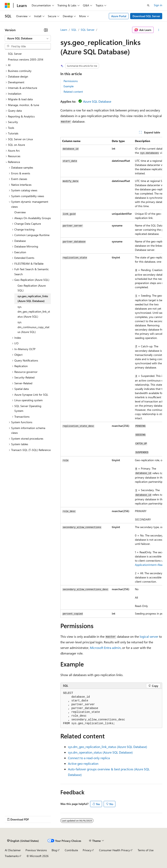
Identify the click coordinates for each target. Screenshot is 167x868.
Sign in (158, 5)
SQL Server (88, 30)
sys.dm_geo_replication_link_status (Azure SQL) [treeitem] (34, 312)
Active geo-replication (83, 763)
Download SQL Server (146, 16)
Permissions (71, 81)
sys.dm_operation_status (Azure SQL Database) (100, 752)
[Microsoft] (7, 5)
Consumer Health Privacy (114, 850)
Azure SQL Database (97, 101)
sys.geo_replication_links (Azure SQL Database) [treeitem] (33, 299)
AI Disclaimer (13, 850)
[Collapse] (46, 30)
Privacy (87, 850)
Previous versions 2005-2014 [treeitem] (26, 59)
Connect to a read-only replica (89, 758)
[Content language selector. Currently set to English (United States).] (23, 841)
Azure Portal (119, 16)
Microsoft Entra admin (105, 648)
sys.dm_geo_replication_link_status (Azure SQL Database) (108, 747)
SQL (74, 30)
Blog (54, 850)
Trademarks (12, 856)
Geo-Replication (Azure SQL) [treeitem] (32, 288)
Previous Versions (36, 850)
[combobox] (28, 38)
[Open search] (148, 5)
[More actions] (159, 30)
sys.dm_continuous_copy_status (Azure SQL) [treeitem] (33, 327)
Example (69, 86)
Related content (73, 92)
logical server (149, 636)
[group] (111, 377)
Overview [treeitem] (20, 212)
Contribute (71, 850)
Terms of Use (146, 850)
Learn (64, 30)
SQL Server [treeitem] (15, 54)
